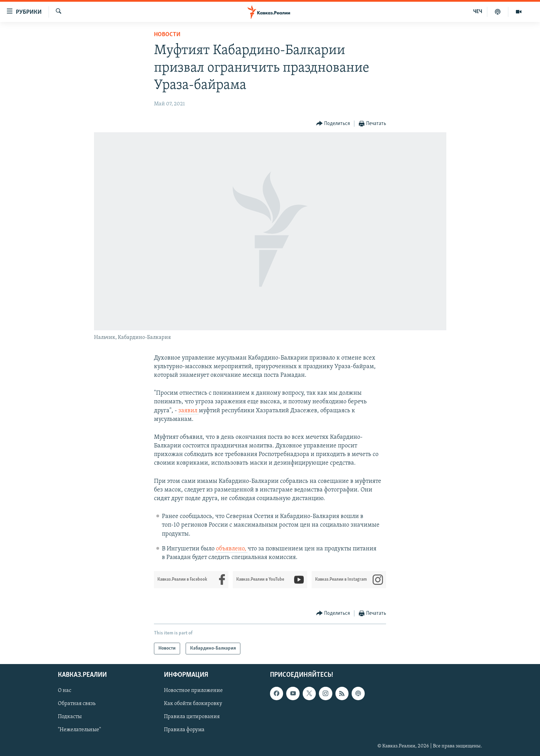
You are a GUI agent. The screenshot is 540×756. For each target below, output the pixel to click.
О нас (65, 691)
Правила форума (184, 730)
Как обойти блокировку (193, 704)
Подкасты (70, 717)
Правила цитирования (192, 717)
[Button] (333, 124)
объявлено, (232, 549)
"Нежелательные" (79, 730)
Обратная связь (77, 704)
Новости (167, 35)
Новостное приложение (193, 691)
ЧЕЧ (478, 12)
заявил (189, 411)
